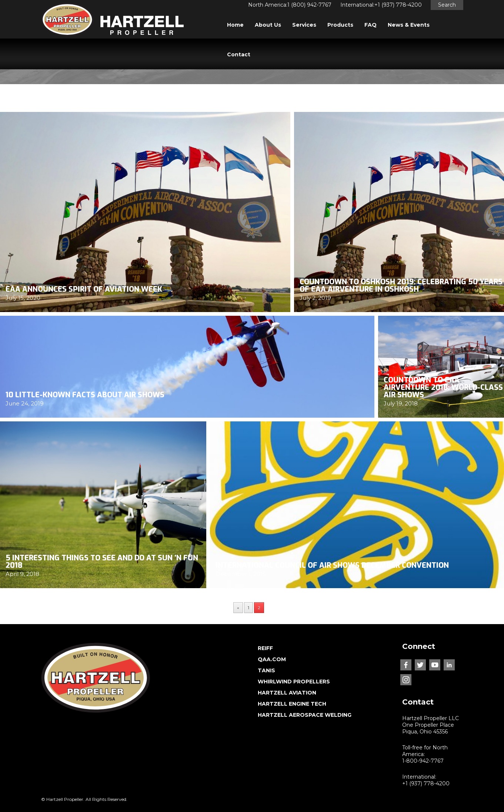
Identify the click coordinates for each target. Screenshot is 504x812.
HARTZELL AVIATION (287, 693)
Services (304, 25)
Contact (239, 54)
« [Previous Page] (238, 608)
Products (340, 25)
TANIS (266, 670)
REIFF (265, 648)
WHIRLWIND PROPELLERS (294, 682)
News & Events (409, 25)
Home (235, 25)
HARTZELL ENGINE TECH (292, 704)
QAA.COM (272, 659)
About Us (268, 25)
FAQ (371, 25)
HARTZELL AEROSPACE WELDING (305, 715)
